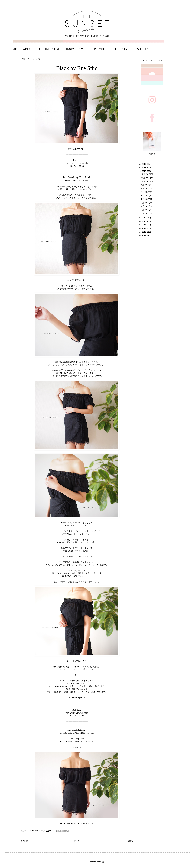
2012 (144, 232)
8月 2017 (145, 188)
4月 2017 (145, 203)
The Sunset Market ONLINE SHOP (77, 824)
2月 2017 (145, 210)
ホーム (77, 841)
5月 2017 (145, 199)
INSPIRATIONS (99, 49)
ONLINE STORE (50, 49)
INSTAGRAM (75, 49)
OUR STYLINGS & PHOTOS (133, 49)
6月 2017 (145, 196)
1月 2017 (145, 213)
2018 (144, 168)
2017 (144, 171)
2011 (144, 235)
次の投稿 (24, 841)
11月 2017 (146, 178)
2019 (144, 164)
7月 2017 (145, 192)
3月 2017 (145, 206)
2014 (144, 225)
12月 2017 (146, 174)
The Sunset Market (34, 831)
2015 (144, 221)
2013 (144, 228)
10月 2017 (146, 181)
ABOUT (28, 49)
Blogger (102, 862)
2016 (144, 218)
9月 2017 (145, 185)
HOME (13, 49)
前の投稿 (129, 841)
